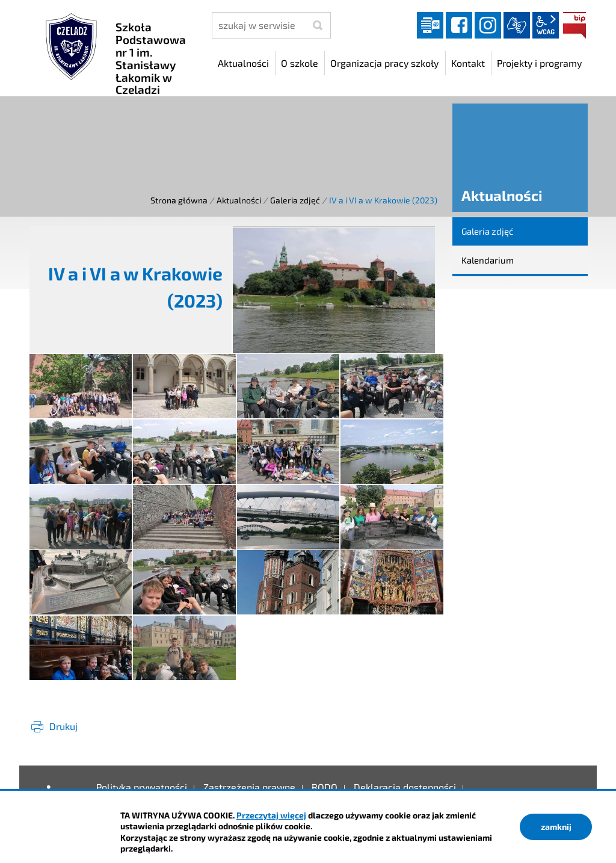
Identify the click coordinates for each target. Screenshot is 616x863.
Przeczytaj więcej (271, 815)
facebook (459, 25)
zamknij (556, 827)
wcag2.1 (546, 25)
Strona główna (179, 200)
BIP (574, 25)
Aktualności (239, 200)
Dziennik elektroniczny (430, 25)
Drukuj (63, 726)
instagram (488, 25)
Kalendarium (488, 260)
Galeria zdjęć (295, 200)
